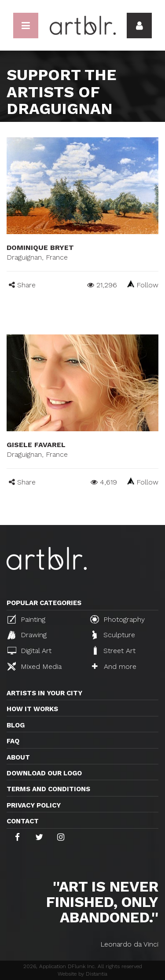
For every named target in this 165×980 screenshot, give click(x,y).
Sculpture (114, 635)
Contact (23, 821)
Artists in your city (44, 693)
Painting (26, 619)
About (18, 757)
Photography (117, 619)
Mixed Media (35, 666)
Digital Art (29, 651)
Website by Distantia (82, 974)
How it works (32, 709)
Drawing (27, 635)
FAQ (13, 741)
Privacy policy (34, 805)
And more (114, 666)
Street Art (114, 650)
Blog (16, 725)
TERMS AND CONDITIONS (48, 789)
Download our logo (44, 773)
